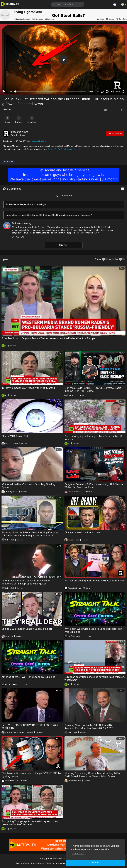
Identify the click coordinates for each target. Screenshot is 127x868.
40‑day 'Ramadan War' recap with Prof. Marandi (29, 388)
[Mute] (112, 91)
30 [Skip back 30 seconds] (102, 92)
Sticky (98, 259)
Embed (20, 120)
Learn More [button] (78, 854)
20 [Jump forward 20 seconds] (107, 92)
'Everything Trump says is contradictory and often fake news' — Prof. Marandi (30, 823)
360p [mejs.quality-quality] (118, 92)
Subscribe (115, 133)
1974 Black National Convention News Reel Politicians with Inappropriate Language (26, 582)
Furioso (16, 223)
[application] (63, 60)
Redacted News (20, 132)
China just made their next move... (84, 532)
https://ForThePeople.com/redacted (64, 149)
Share (8, 120)
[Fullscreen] (123, 91)
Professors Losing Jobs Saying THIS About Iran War (94, 581)
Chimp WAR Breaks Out (15, 436)
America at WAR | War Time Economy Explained (28, 677)
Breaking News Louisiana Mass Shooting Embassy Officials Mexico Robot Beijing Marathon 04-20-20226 (30, 535)
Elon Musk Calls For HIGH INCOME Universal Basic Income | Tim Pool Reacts (93, 389)
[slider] (51, 91)
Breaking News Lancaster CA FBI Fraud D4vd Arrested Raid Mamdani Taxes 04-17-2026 (90, 727)
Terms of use (22, 863)
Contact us (61, 863)
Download (34, 120)
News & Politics (39, 141)
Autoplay (114, 259)
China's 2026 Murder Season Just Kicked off (27, 629)
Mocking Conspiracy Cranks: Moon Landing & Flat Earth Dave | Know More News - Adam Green (93, 775)
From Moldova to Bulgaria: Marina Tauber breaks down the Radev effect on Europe (48, 338)
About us (50, 863)
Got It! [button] (95, 863)
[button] (115, 4)
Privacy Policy (37, 863)
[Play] (4, 91)
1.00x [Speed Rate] (97, 92)
